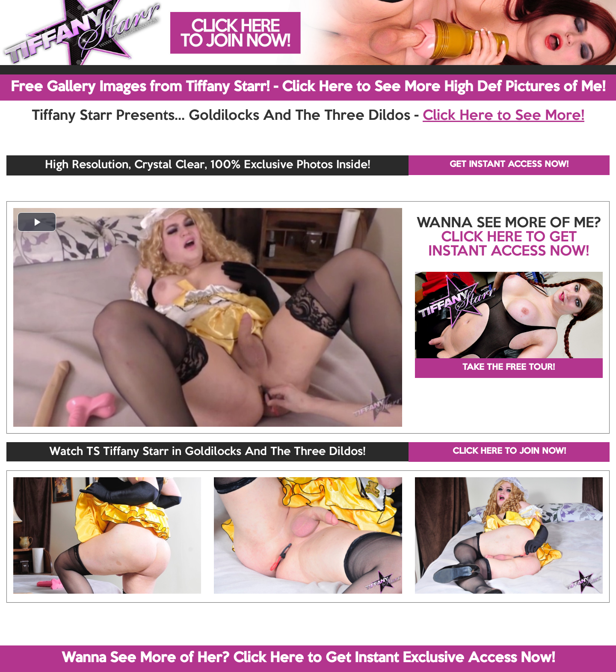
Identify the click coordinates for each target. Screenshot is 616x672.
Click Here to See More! (503, 116)
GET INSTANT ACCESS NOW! (509, 165)
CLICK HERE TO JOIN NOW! (509, 452)
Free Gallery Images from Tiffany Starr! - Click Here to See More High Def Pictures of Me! (308, 87)
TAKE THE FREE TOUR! (509, 368)
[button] (37, 222)
